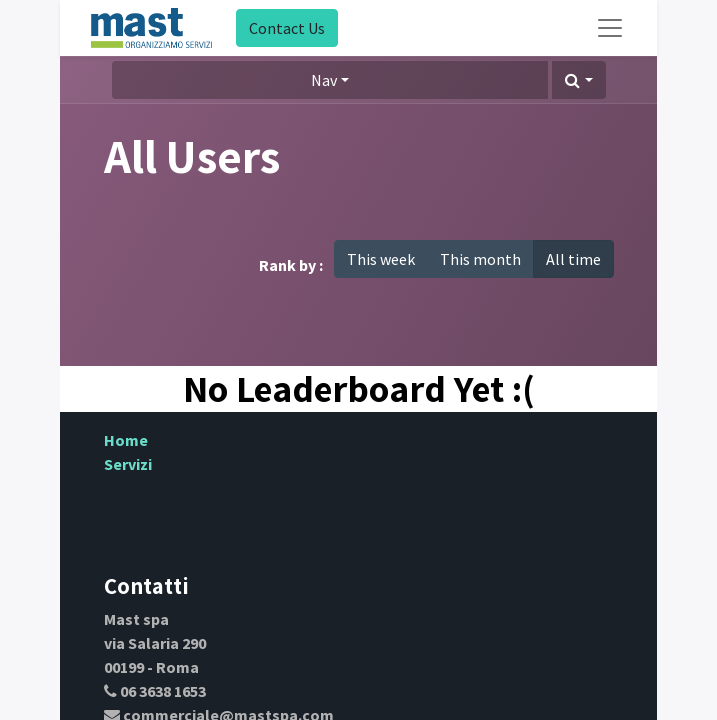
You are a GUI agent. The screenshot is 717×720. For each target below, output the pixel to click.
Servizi (128, 464)
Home (126, 440)
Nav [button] (324, 80)
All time (573, 259)
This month (480, 259)
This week (381, 259)
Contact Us (287, 28)
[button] (578, 80)
